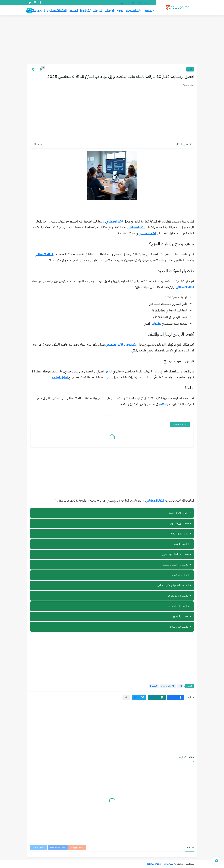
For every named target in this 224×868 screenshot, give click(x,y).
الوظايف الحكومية (180, 575)
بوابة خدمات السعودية (178, 606)
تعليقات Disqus (39, 847)
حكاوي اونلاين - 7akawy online (160, 864)
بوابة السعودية (134, 10)
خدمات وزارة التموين (179, 523)
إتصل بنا (131, 3)
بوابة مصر (150, 10)
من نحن (121, 3)
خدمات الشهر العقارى (179, 627)
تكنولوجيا (85, 10)
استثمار (163, 404)
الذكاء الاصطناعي (114, 222)
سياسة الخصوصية (145, 3)
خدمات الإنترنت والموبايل (178, 596)
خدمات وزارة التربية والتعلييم (176, 565)
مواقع (120, 10)
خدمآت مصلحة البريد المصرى (175, 554)
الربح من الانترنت (35, 10)
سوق (108, 371)
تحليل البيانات (60, 377)
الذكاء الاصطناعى (57, 10)
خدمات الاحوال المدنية (179, 513)
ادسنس (73, 10)
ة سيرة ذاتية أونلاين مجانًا (112, 596)
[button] (176, 697)
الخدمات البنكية (181, 544)
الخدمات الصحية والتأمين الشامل (173, 585)
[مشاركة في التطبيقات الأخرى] (126, 697)
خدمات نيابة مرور (181, 616)
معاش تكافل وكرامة (180, 534)
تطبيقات (97, 10)
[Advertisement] (112, 40)
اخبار (190, 69)
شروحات (109, 10)
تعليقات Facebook (58, 847)
